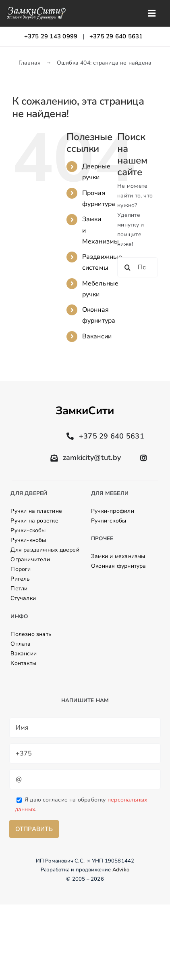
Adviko (121, 870)
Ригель (20, 579)
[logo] (36, 9)
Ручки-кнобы (28, 540)
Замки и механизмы (118, 556)
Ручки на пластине (36, 511)
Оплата (21, 644)
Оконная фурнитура (119, 566)
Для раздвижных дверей (45, 550)
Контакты (23, 663)
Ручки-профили (113, 511)
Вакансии (97, 336)
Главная (30, 63)
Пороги (21, 569)
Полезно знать (31, 634)
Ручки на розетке (34, 521)
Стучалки (23, 598)
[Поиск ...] (138, 267)
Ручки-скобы (28, 530)
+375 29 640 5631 (116, 36)
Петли (19, 589)
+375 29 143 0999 (51, 36)
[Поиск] (127, 267)
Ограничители (30, 559)
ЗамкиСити (85, 411)
